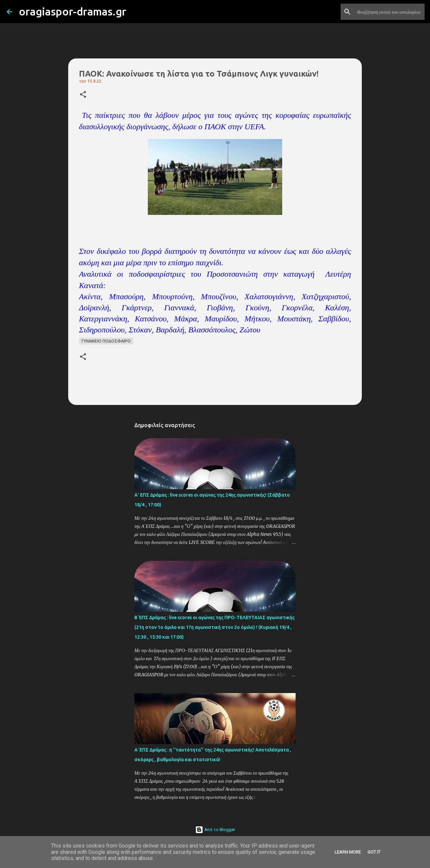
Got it (374, 852)
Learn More (348, 852)
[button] (83, 95)
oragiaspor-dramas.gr (73, 11)
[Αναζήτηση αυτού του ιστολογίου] (389, 12)
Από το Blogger (215, 830)
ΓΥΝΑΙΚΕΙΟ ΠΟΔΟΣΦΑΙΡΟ (106, 341)
